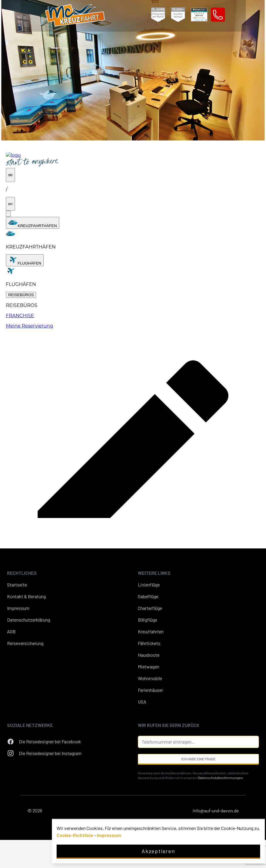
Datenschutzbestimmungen (220, 778)
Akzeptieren (158, 851)
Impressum (18, 608)
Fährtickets (149, 643)
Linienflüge (149, 585)
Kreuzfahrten (151, 631)
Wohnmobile (150, 678)
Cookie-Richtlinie (75, 835)
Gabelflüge (148, 596)
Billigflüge (148, 620)
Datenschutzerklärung (29, 620)
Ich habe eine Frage (198, 759)
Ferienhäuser (150, 690)
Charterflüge (150, 608)
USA (142, 702)
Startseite (17, 585)
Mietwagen (149, 667)
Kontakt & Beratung (26, 596)
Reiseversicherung (25, 643)
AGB (11, 631)
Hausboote (149, 655)
